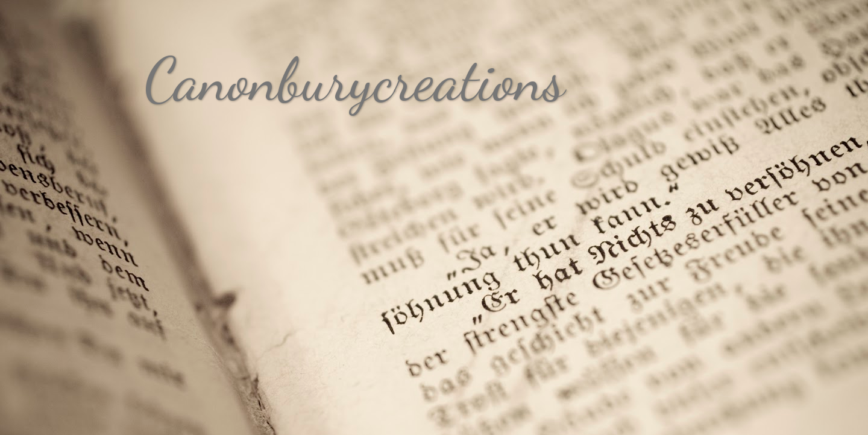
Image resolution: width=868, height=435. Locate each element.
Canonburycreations (355, 80)
